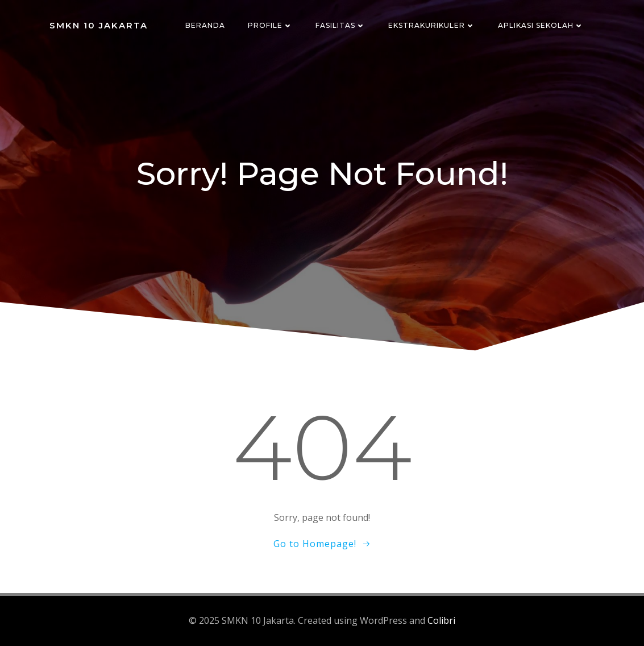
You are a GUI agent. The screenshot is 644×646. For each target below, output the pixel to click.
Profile (270, 25)
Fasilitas (340, 25)
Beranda (205, 25)
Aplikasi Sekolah (541, 25)
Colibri (441, 620)
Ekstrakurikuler (432, 25)
